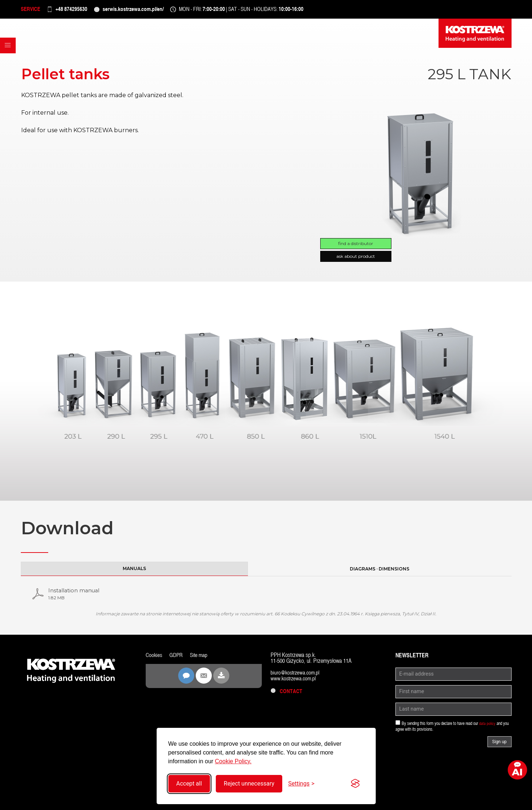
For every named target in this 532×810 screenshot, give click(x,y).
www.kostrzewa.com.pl (295, 683)
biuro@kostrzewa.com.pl (297, 677)
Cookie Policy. (233, 761)
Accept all (189, 784)
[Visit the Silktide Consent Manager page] (355, 784)
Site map (200, 659)
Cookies (154, 659)
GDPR (177, 659)
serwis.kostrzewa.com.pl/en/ (152, 11)
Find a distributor (356, 247)
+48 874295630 (81, 11)
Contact (287, 696)
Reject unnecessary (249, 784)
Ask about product (356, 259)
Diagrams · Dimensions (380, 572)
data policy (487, 728)
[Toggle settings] (301, 784)
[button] (9, 62)
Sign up (500, 746)
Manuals (134, 571)
